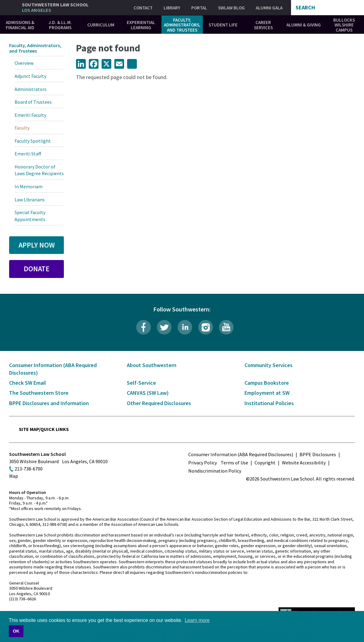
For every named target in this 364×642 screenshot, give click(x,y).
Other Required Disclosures (159, 403)
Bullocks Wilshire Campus (344, 25)
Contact (143, 8)
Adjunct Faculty (30, 76)
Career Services (263, 25)
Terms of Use (234, 463)
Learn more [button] (197, 620)
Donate (37, 269)
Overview (24, 63)
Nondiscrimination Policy (215, 471)
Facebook (144, 327)
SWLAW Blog (231, 8)
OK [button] (16, 631)
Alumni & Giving (304, 25)
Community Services (269, 365)
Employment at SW (267, 393)
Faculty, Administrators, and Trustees (182, 25)
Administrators (31, 89)
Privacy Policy (203, 463)
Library (172, 8)
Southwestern (55, 7)
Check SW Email (28, 383)
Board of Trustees (33, 102)
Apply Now (37, 245)
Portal (199, 8)
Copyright (265, 463)
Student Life (223, 25)
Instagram (206, 327)
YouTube (226, 327)
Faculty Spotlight (33, 141)
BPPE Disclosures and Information (49, 403)
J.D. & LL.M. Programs (60, 25)
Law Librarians (30, 200)
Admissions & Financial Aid (20, 25)
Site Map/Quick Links (44, 429)
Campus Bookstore (267, 383)
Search (305, 8)
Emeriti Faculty (30, 115)
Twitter (164, 327)
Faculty (22, 128)
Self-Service (141, 383)
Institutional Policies (269, 403)
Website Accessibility (304, 463)
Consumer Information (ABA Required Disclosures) (241, 454)
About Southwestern (152, 365)
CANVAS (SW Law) (148, 393)
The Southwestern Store (39, 393)
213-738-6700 (29, 469)
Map (14, 476)
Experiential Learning (141, 25)
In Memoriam (29, 186)
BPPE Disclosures (318, 454)
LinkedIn (185, 327)
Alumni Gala (269, 8)
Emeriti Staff (28, 154)
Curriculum (101, 25)
